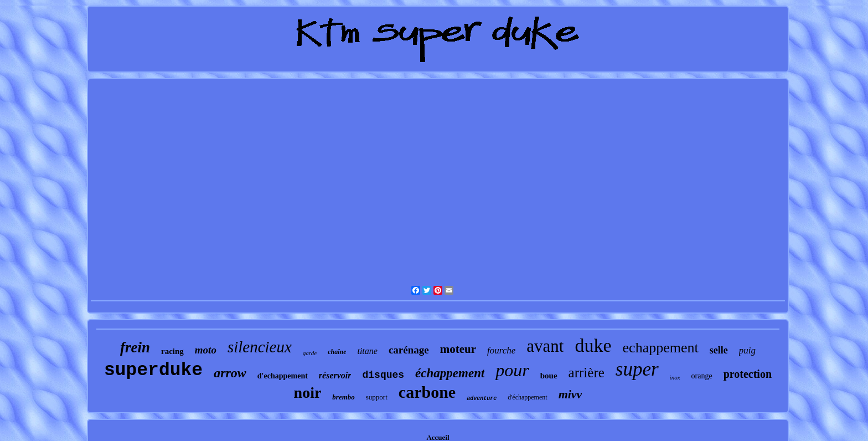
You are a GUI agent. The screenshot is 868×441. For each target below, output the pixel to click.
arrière (587, 373)
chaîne (337, 352)
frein (135, 347)
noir (308, 393)
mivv (570, 394)
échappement (450, 373)
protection (748, 374)
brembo (343, 397)
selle (719, 350)
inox (675, 377)
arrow (230, 373)
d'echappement (283, 376)
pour (512, 370)
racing (172, 351)
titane (367, 351)
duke (593, 345)
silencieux (260, 347)
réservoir (335, 375)
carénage (409, 350)
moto (206, 350)
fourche (501, 350)
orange (702, 376)
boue (549, 376)
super (637, 369)
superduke (153, 370)
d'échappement (527, 397)
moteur (458, 349)
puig (747, 350)
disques (383, 375)
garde (310, 353)
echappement (661, 348)
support (377, 397)
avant (545, 346)
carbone (427, 392)
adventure (482, 399)
